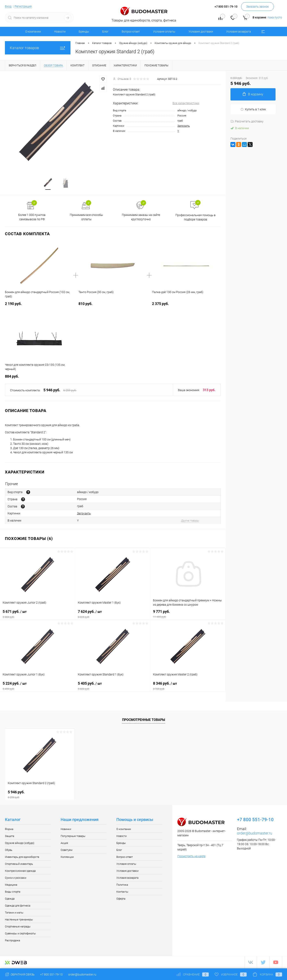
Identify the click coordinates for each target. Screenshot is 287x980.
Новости (60, 32)
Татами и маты (14, 913)
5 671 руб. (37, 614)
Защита (10, 836)
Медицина (11, 885)
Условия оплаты (164, 32)
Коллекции (67, 857)
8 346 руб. (188, 686)
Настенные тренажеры (19, 920)
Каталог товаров (38, 48)
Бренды (84, 32)
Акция (64, 843)
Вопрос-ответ (131, 32)
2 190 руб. (13, 304)
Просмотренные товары (144, 720)
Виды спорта (13, 892)
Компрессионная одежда (20, 871)
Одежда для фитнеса (18, 906)
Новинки (66, 829)
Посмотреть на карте (191, 856)
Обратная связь (20, 974)
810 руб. (85, 304)
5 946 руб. (40, 795)
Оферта (121, 899)
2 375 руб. (160, 304)
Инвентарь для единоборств (22, 857)
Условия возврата (239, 32)
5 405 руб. (113, 686)
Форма (9, 829)
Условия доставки (201, 32)
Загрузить (184, 126)
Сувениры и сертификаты (20, 934)
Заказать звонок (258, 7)
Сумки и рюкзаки (16, 878)
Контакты (122, 892)
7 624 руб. (113, 614)
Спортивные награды (18, 927)
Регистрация (23, 6)
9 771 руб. (188, 614)
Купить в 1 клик (253, 109)
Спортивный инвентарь (19, 864)
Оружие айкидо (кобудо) (20, 843)
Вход (8, 6)
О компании (33, 32)
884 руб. (12, 377)
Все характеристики (186, 103)
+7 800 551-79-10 (51, 974)
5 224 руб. (38, 686)
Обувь (9, 850)
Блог (105, 32)
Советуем (67, 850)
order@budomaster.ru (255, 833)
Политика (122, 885)
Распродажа (12, 941)
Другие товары (190, 521)
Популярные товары (73, 836)
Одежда (10, 899)
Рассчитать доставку (247, 121)
